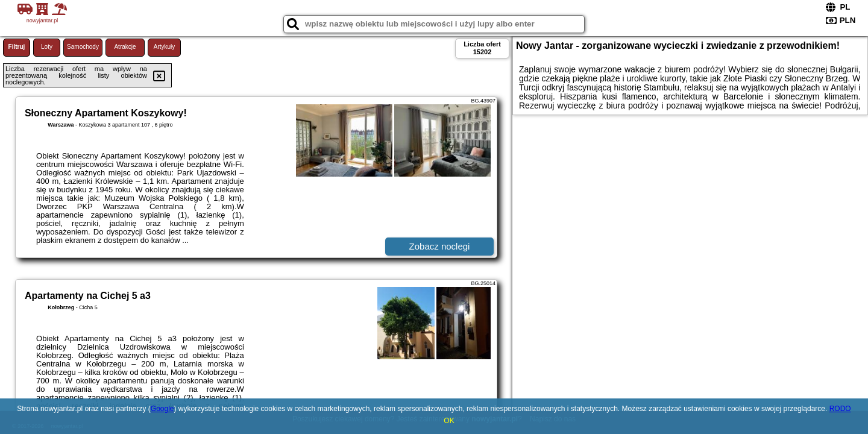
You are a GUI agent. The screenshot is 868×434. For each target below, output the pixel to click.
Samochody (83, 47)
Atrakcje (125, 47)
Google (162, 409)
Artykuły (165, 47)
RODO (840, 409)
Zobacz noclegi (440, 246)
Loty (47, 47)
